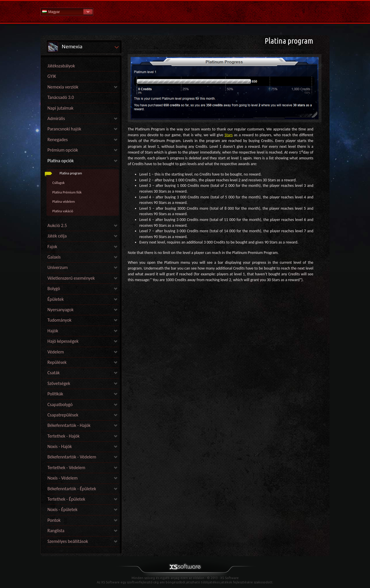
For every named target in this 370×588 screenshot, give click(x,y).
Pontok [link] (54, 520)
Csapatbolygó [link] (60, 404)
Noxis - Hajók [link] (60, 446)
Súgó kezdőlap (185, 11)
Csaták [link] (53, 373)
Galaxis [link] (54, 257)
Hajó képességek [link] (63, 341)
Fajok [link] (52, 247)
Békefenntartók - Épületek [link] (72, 489)
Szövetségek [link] (59, 383)
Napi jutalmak (60, 108)
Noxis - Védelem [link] (62, 478)
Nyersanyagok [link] (60, 310)
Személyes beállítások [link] (68, 541)
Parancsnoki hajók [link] (64, 129)
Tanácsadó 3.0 (61, 97)
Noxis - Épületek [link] (62, 509)
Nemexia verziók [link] (63, 87)
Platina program (71, 173)
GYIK (52, 76)
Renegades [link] (58, 140)
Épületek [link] (56, 299)
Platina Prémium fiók (67, 192)
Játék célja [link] (57, 236)
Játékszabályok (61, 66)
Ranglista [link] (56, 531)
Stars (229, 135)
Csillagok (58, 183)
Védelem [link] (56, 352)
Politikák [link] (55, 394)
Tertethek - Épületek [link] (66, 499)
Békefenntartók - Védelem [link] (72, 457)
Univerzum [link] (58, 267)
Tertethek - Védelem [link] (66, 468)
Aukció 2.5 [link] (57, 225)
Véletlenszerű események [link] (71, 278)
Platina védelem (64, 202)
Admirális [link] (56, 118)
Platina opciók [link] (61, 161)
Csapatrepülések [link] (63, 415)
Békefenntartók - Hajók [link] (69, 425)
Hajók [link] (53, 331)
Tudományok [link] (59, 320)
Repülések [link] (57, 362)
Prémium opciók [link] (63, 150)
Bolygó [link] (54, 289)
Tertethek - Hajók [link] (63, 436)
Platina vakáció (63, 211)
